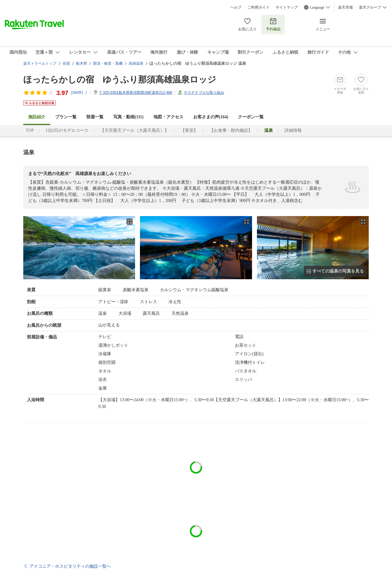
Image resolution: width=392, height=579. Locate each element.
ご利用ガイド (258, 7)
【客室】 (189, 130)
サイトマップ (287, 7)
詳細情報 (293, 130)
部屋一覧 (95, 117)
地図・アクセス (168, 117)
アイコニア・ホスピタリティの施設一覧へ (70, 566)
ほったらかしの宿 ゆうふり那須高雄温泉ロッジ (120, 80)
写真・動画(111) (128, 117)
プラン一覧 (66, 117)
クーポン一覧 (251, 117)
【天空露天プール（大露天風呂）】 (134, 130)
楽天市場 (345, 7)
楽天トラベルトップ (40, 63)
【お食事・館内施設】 (231, 130)
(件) (79, 93)
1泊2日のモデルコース (67, 130)
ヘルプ (236, 7)
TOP (30, 130)
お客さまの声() (211, 117)
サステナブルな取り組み (204, 93)
